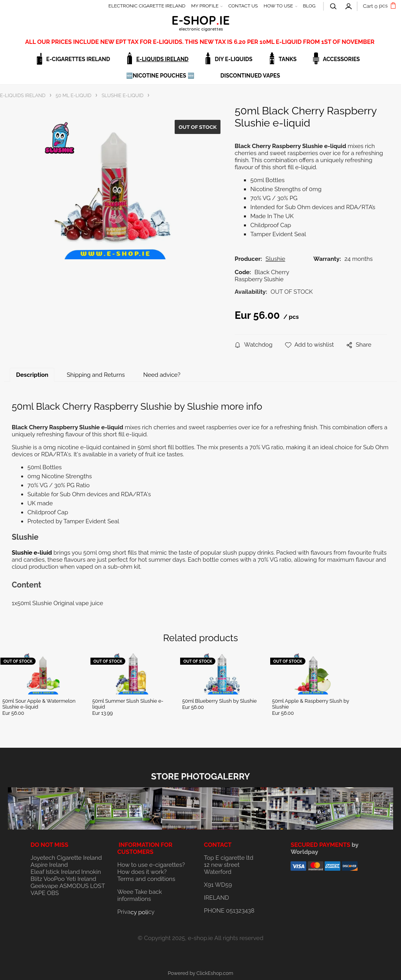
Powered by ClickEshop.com (200, 973)
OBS (53, 893)
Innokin (91, 872)
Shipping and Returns (96, 375)
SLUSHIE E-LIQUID (122, 95)
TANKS (288, 59)
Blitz (36, 879)
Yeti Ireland (81, 879)
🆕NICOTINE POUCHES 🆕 (160, 76)
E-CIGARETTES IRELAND (78, 59)
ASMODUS (74, 886)
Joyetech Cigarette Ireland (66, 858)
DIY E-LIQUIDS (233, 59)
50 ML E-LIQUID (73, 95)
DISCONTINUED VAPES (250, 76)
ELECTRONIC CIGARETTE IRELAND (147, 6)
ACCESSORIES (341, 59)
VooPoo (54, 879)
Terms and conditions (146, 879)
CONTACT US (243, 6)
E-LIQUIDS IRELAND (162, 59)
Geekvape (44, 886)
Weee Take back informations (139, 895)
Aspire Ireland (49, 865)
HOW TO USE (278, 6)
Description (32, 375)
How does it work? (142, 872)
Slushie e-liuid (32, 553)
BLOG (309, 6)
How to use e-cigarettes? (151, 865)
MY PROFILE (205, 6)
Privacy (136, 912)
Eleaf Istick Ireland (56, 872)
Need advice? (162, 375)
